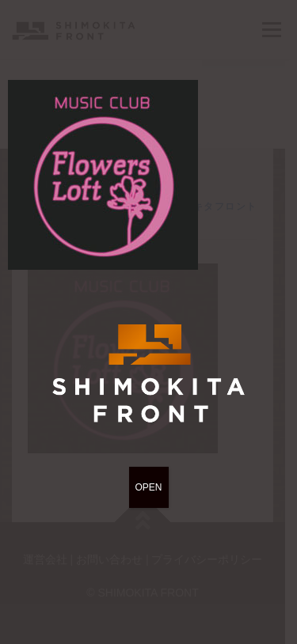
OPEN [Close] (148, 487)
